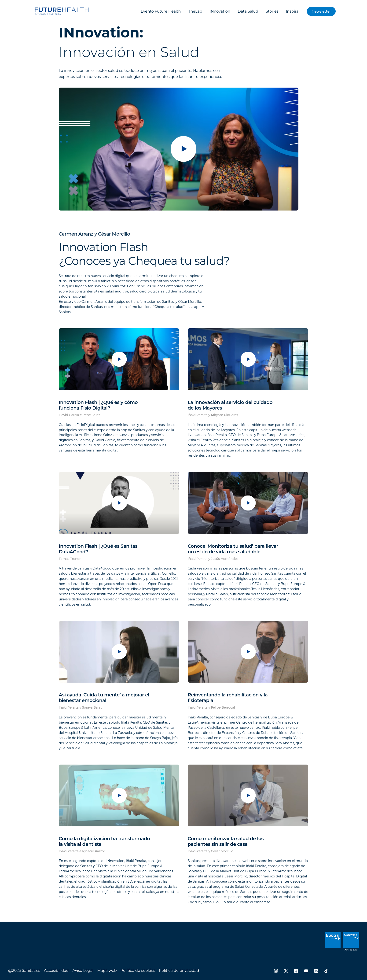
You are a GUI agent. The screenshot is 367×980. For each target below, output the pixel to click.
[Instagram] (276, 971)
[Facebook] (296, 971)
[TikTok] (326, 971)
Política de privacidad (179, 971)
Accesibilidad (56, 971)
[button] (321, 11)
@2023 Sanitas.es (24, 971)
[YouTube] (306, 971)
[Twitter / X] (286, 971)
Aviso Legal (83, 971)
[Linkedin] (316, 971)
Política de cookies (138, 971)
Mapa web (107, 971)
